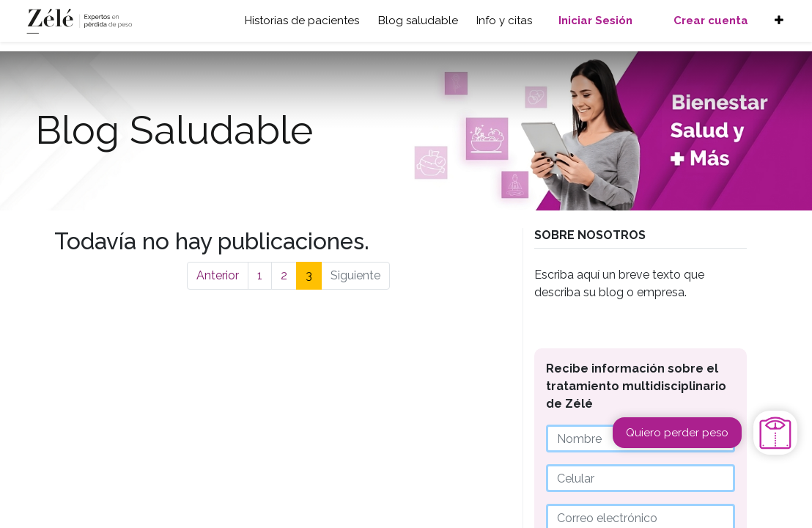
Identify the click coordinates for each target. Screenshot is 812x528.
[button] (779, 21)
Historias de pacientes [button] (302, 21)
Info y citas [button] (504, 21)
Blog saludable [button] (418, 21)
